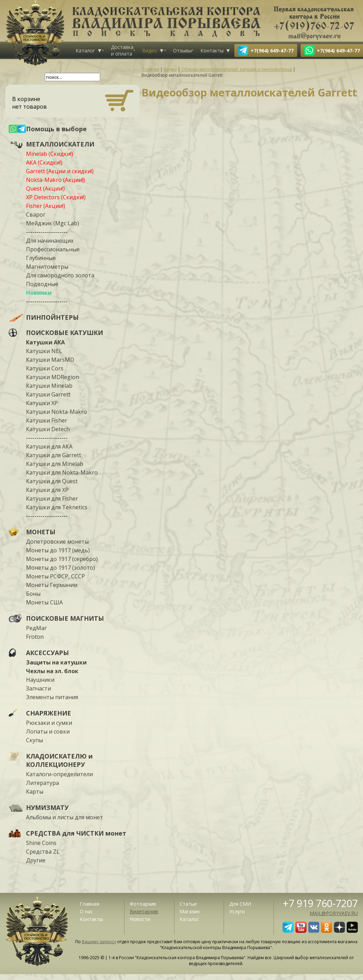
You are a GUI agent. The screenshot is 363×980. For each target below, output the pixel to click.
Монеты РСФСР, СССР (55, 576)
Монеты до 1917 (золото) (60, 568)
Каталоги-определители (59, 774)
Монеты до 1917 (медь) (58, 550)
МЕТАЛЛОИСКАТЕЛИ (60, 144)
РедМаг (36, 628)
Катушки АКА (45, 342)
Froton (35, 637)
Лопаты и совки (48, 731)
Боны (33, 594)
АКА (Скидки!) (44, 162)
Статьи (188, 904)
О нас (86, 911)
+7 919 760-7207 (320, 903)
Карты (35, 791)
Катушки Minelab (49, 386)
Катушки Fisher (47, 420)
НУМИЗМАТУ (47, 807)
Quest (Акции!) (45, 189)
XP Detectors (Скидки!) (56, 197)
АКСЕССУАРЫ (47, 653)
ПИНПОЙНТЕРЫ (52, 317)
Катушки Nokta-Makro (57, 412)
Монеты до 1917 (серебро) (62, 559)
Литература (42, 783)
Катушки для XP (47, 490)
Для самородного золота (60, 275)
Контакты (212, 51)
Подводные (42, 284)
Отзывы (182, 51)
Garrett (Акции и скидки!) (60, 171)
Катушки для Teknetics (57, 507)
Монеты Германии (52, 585)
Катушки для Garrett (54, 455)
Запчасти (38, 688)
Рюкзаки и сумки (49, 723)
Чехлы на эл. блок (52, 671)
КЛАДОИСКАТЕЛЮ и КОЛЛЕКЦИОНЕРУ (59, 760)
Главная (89, 904)
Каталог (85, 51)
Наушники (40, 680)
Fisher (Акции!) (46, 206)
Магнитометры (47, 267)
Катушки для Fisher (52, 499)
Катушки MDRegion (53, 377)
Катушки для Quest (52, 481)
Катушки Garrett (48, 394)
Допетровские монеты (57, 542)
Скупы (34, 740)
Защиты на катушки (56, 662)
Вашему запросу (99, 942)
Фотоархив (143, 904)
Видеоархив (144, 911)
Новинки (39, 293)
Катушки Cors (45, 368)
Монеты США (44, 602)
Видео (150, 51)
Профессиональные (53, 249)
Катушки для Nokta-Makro (62, 472)
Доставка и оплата (122, 50)
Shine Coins (41, 843)
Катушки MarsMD (50, 360)
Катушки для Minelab (55, 464)
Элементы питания (52, 697)
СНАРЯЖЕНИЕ (49, 713)
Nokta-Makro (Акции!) (55, 180)
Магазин (190, 911)
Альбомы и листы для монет (64, 817)
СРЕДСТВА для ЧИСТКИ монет (76, 833)
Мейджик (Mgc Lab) (53, 223)
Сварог (36, 215)
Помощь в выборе (56, 129)
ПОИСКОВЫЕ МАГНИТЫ (65, 618)
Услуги (237, 911)
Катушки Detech (48, 429)
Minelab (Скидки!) (50, 154)
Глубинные (41, 258)
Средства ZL (43, 852)
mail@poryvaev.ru (334, 913)
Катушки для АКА (49, 446)
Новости (140, 919)
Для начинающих (50, 241)
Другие (36, 860)
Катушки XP (42, 403)
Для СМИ (240, 904)
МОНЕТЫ (41, 532)
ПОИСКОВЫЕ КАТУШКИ (64, 333)
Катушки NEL (44, 351)
